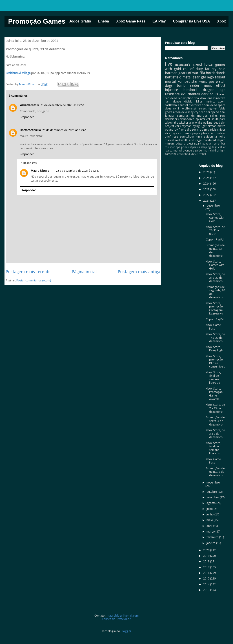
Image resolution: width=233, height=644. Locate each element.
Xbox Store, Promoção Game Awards (214, 394)
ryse (175, 137)
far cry (211, 69)
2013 (207, 590)
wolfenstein (190, 108)
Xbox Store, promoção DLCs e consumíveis (215, 361)
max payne (193, 133)
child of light (218, 151)
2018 (207, 561)
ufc (182, 133)
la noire (220, 137)
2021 (207, 201)
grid (191, 140)
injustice (171, 90)
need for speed (209, 112)
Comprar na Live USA (191, 21)
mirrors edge (174, 144)
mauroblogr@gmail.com (123, 616)
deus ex (171, 108)
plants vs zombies (213, 133)
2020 (207, 550)
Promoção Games (37, 21)
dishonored (187, 119)
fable (222, 108)
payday (207, 144)
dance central (199, 154)
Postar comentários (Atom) (34, 280)
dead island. (184, 154)
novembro (213, 482)
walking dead (211, 123)
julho (210, 509)
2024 (207, 184)
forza (208, 64)
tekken (169, 123)
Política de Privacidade (116, 619)
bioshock (190, 90)
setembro (213, 497)
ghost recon (173, 112)
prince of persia (191, 147)
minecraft (219, 98)
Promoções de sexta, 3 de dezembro (215, 421)
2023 (207, 189)
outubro (212, 492)
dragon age (214, 90)
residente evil (176, 94)
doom (206, 105)
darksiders (172, 119)
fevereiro (213, 537)
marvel (169, 140)
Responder (27, 117)
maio (210, 520)
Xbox (221, 21)
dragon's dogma (198, 130)
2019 (207, 556)
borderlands (216, 73)
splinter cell (203, 119)
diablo (188, 101)
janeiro (211, 543)
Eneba (104, 21)
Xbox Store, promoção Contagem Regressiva (214, 308)
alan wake (196, 123)
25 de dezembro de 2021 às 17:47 (64, 130)
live (169, 64)
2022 (207, 195)
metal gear (191, 77)
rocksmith (181, 140)
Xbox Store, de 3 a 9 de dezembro (215, 434)
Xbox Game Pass (131, 21)
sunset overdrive (190, 105)
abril (210, 526)
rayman (187, 126)
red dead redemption (179, 98)
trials (213, 130)
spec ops (175, 147)
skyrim (221, 140)
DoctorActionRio (30, 130)
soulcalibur (187, 137)
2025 (207, 178)
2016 (207, 573)
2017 (207, 567)
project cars (173, 126)
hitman (212, 126)
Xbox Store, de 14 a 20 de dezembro (215, 338)
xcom (222, 101)
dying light (200, 126)
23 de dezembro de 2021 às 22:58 (62, 105)
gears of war (189, 73)
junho (210, 514)
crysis (175, 133)
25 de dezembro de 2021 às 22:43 (78, 171)
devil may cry (190, 112)
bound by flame (175, 130)
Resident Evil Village (18, 73)
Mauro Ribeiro (40, 171)
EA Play (159, 21)
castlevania (172, 105)
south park (218, 119)
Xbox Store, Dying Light (215, 349)
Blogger (126, 631)
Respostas (30, 163)
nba (196, 98)
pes (212, 81)
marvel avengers (184, 151)
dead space (218, 105)
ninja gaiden (204, 137)
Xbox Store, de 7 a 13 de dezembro (215, 408)
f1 (179, 108)
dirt (223, 123)
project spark (193, 144)
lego (211, 77)
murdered (209, 140)
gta (203, 77)
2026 (207, 172)
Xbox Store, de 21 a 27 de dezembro (215, 278)
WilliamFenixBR (29, 105)
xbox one (206, 98)
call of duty (193, 69)
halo (222, 69)
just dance (173, 101)
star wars (199, 81)
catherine (171, 154)
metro (221, 126)
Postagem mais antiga (139, 272)
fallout (220, 77)
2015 (207, 578)
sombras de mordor (192, 116)
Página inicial (84, 272)
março (211, 531)
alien (222, 94)
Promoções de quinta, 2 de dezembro (215, 472)
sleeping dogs (209, 147)
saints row (218, 116)
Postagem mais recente (28, 272)
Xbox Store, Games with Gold (215, 218)
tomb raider (188, 86)
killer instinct (205, 101)
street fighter (208, 108)
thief (168, 137)
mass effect (215, 86)
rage (199, 140)
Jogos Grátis (80, 21)
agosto (211, 503)
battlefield (173, 77)
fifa (202, 73)
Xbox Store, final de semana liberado (213, 378)
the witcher (181, 123)
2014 (207, 584)
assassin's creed (188, 64)
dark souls (210, 94)
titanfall (194, 94)
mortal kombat (177, 81)
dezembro (213, 206)
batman (171, 73)
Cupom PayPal (215, 240)
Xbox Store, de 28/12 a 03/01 (215, 230)
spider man (202, 151)
